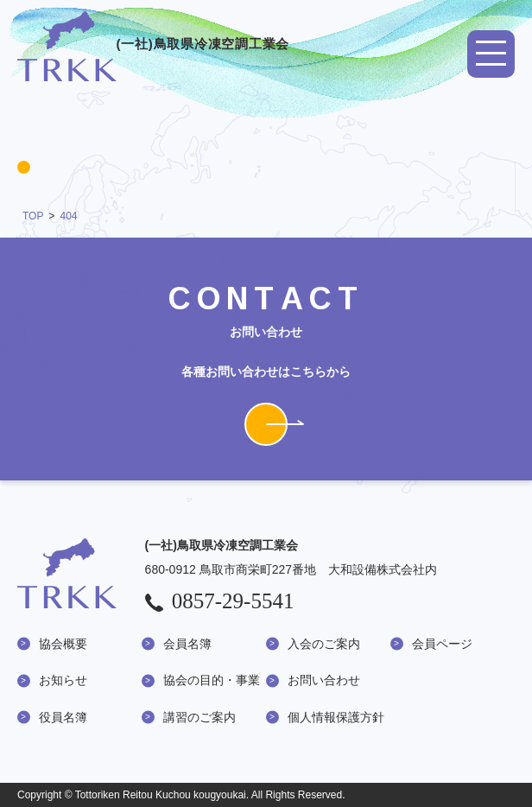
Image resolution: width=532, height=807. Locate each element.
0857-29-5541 (220, 601)
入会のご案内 (324, 644)
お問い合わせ (324, 680)
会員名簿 (187, 644)
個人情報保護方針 (336, 717)
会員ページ (442, 644)
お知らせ (63, 680)
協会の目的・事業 (212, 680)
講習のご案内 (199, 717)
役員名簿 (63, 717)
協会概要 (63, 644)
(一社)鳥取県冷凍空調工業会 (153, 44)
